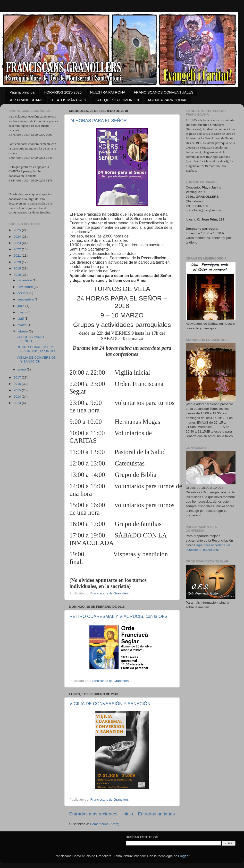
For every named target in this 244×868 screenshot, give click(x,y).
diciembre (25, 280)
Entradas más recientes (93, 814)
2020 (18, 262)
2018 (18, 275)
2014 (18, 397)
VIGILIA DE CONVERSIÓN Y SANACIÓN (110, 704)
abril (21, 319)
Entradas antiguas (156, 814)
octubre (23, 293)
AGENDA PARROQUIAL (167, 100)
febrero (23, 331)
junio (21, 306)
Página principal (22, 92)
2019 (18, 268)
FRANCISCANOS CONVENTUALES (164, 92)
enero (22, 369)
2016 (18, 384)
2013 (18, 403)
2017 (18, 377)
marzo (22, 325)
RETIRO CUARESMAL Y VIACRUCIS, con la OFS (118, 616)
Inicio (128, 814)
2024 (18, 237)
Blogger (184, 856)
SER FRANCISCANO (26, 100)
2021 (18, 256)
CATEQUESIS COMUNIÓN (117, 100)
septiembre (26, 299)
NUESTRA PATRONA (108, 92)
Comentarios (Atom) (105, 824)
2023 (18, 243)
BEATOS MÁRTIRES (69, 100)
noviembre (26, 287)
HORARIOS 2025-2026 (63, 92)
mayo (22, 312)
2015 (18, 390)
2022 (18, 249)
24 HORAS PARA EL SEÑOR (98, 121)
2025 (18, 230)
